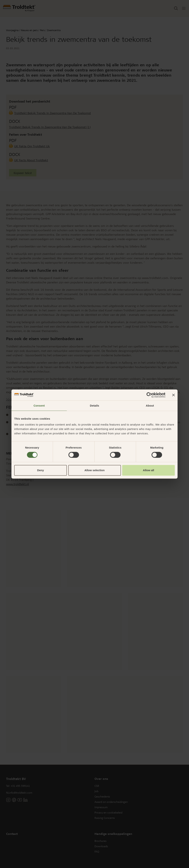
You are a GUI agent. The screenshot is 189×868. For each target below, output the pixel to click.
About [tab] (150, 406)
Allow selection (94, 470)
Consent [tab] (39, 406)
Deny (41, 470)
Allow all (148, 470)
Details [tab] (94, 406)
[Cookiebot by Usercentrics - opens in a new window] (149, 395)
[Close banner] (173, 395)
